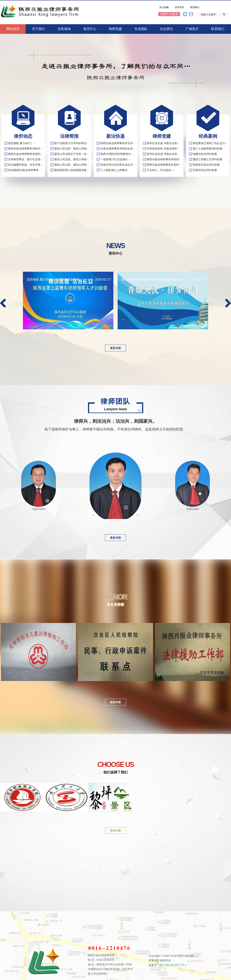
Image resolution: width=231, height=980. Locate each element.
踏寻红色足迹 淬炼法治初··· (163, 143)
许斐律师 (129, 515)
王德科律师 (114, 515)
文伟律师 (104, 515)
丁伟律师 (94, 515)
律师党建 (115, 29)
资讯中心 (90, 29)
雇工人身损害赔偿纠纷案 (208, 149)
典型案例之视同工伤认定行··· (210, 143)
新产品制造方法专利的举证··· (72, 143)
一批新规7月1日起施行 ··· (116, 159)
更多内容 (115, 348)
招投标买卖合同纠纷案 (206, 165)
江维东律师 (99, 515)
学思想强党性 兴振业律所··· (163, 149)
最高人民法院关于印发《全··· (72, 154)
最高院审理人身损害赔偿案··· (72, 170)
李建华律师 (109, 515)
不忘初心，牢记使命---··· (161, 170)
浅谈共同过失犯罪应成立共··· (118, 165)
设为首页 (179, 7)
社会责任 (167, 29)
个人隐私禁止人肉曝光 (114, 170)
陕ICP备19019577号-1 (173, 965)
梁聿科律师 (119, 515)
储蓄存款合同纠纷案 (205, 154)
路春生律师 (124, 515)
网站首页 (13, 29)
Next (228, 303)
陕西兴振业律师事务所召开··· (118, 143)
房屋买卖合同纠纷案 (205, 170)
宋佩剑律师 (139, 515)
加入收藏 (164, 7)
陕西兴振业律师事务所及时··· (164, 165)
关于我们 (38, 29)
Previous (3, 303)
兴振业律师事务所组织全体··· (118, 149)
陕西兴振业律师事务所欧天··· (25, 149)
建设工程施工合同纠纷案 (208, 159)
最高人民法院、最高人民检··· (72, 149)
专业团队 (141, 29)
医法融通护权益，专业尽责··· (25, 165)
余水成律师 (133, 515)
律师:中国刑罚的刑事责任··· (117, 154)
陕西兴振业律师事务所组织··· (25, 154)
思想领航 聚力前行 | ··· (21, 143)
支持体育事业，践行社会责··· (25, 159)
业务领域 (64, 29)
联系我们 (195, 7)
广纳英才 (192, 29)
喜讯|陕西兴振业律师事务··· (24, 170)
